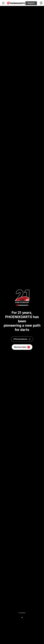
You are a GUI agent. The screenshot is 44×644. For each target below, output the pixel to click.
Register (31, 3)
